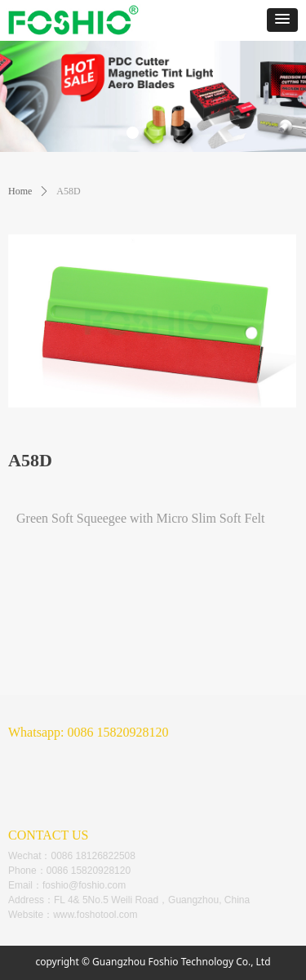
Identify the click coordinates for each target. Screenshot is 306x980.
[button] (282, 20)
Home (20, 191)
